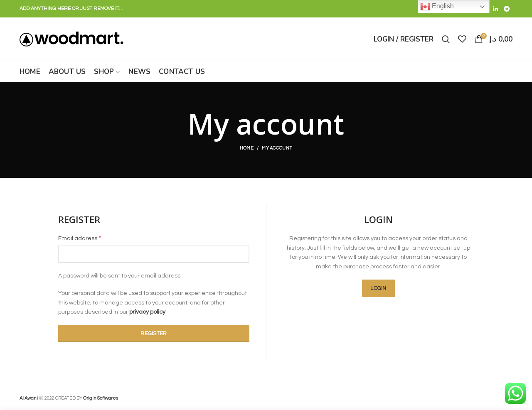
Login (378, 288)
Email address (80, 238)
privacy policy (147, 312)
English (437, 7)
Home (247, 148)
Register (154, 334)
